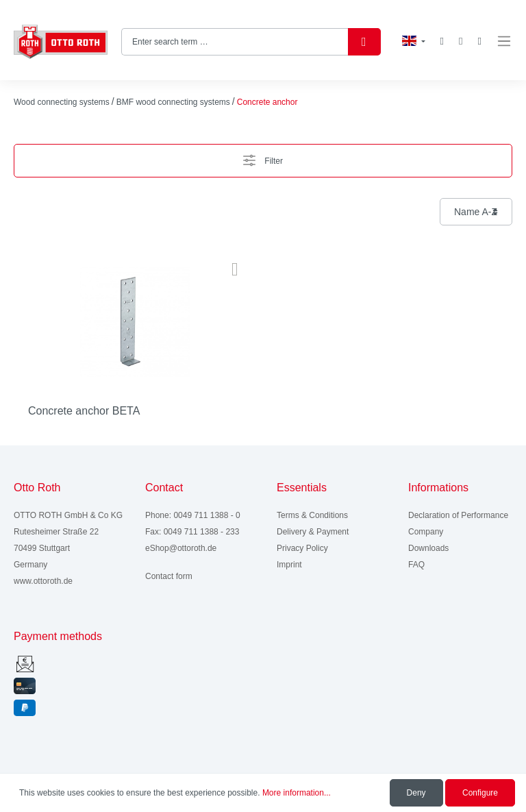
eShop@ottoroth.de (181, 548)
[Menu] (504, 41)
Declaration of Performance (458, 515)
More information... (297, 793)
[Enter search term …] (235, 42)
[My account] (461, 41)
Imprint (289, 565)
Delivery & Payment (313, 532)
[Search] (365, 42)
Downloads (428, 548)
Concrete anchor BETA (84, 411)
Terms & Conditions (312, 515)
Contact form (169, 576)
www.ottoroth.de (43, 581)
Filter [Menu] (263, 157)
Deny (416, 793)
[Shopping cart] (480, 41)
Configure (480, 793)
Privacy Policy (302, 548)
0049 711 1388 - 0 (206, 515)
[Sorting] (476, 212)
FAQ (416, 565)
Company (426, 532)
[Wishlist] (442, 41)
